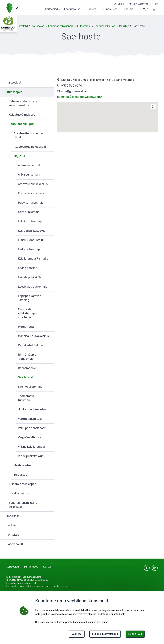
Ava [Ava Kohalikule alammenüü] (50, 516)
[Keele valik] (160, 4)
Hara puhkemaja (29, 212)
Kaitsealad (38, 26)
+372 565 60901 (72, 86)
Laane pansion (28, 268)
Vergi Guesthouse (30, 437)
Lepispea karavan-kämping (30, 298)
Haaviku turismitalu (31, 203)
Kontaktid (13, 535)
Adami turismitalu (30, 165)
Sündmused (110, 9)
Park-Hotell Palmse (31, 345)
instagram (155, 568)
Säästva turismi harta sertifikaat (23, 505)
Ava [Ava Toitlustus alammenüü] (50, 475)
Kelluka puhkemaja (30, 221)
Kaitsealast (14, 83)
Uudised (92, 9)
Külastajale (84, 26)
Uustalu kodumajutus (32, 409)
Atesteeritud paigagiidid (30, 147)
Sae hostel (26, 377)
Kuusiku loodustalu (30, 240)
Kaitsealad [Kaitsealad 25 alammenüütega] (52, 9)
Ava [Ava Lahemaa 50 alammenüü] (50, 544)
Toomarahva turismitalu (26, 398)
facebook (147, 568)
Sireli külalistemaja (30, 387)
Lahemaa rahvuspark (61, 26)
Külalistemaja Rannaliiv (33, 259)
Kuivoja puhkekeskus (32, 231)
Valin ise (77, 634)
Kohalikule (13, 516)
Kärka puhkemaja (29, 249)
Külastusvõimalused (22, 115)
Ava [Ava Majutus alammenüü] (50, 156)
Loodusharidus (19, 493)
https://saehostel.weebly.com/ (82, 97)
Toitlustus (20, 475)
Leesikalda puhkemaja (33, 287)
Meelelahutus (22, 465)
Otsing (151, 10)
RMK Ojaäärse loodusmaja (27, 357)
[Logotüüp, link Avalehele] (12, 8)
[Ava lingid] (120, 4)
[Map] (153, 106)
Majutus (124, 26)
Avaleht (23, 26)
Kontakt (129, 9)
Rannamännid (27, 368)
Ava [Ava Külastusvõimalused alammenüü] (50, 115)
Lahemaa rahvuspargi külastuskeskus (23, 103)
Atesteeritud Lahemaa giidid (29, 135)
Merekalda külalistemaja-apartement (27, 313)
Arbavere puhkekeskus (33, 184)
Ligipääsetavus (140, 4)
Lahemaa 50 (15, 544)
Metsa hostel (27, 327)
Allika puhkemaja (29, 175)
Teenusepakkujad (105, 26)
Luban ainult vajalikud (105, 634)
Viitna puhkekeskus (31, 456)
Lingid (121, 4)
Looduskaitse (72, 9)
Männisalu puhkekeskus (33, 336)
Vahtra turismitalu (30, 419)
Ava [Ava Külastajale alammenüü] (50, 92)
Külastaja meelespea (23, 484)
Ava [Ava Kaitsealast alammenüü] (50, 83)
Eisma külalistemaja (31, 193)
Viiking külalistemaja (31, 447)
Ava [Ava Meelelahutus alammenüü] (50, 466)
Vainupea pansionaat (32, 428)
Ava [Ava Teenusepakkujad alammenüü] (50, 124)
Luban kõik (135, 634)
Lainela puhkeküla (30, 277)
